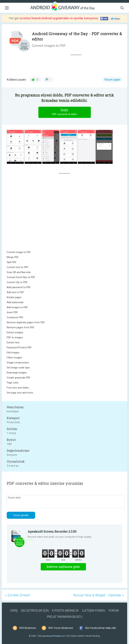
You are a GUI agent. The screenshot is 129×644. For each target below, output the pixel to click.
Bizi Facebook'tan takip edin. (101, 628)
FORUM (114, 610)
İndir (64, 112)
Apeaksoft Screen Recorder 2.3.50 (52, 531)
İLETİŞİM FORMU (94, 610)
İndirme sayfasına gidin (63, 567)
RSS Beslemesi (28, 628)
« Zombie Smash (18, 595)
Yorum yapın (112, 80)
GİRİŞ (14, 610)
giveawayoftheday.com (54, 636)
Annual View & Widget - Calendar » (98, 595)
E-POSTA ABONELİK (65, 610)
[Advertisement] (78, 64)
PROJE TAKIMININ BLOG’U (64, 617)
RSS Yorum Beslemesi (61, 628)
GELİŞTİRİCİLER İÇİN (35, 610)
